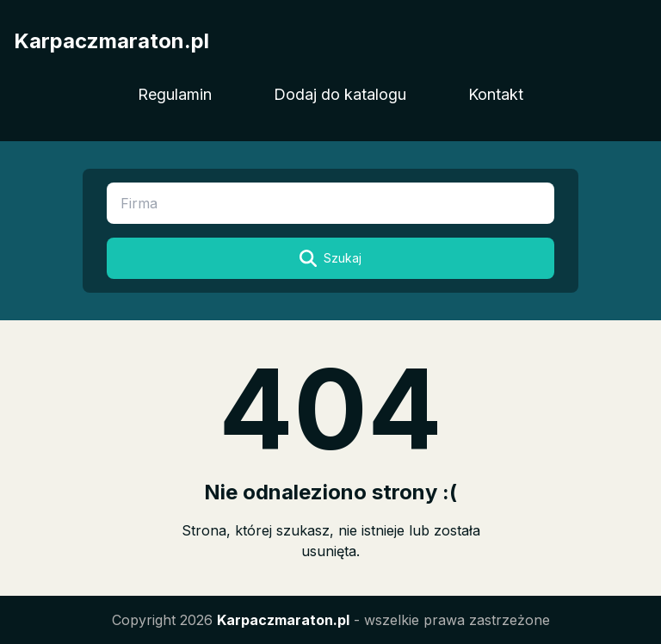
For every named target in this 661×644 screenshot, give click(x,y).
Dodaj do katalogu (340, 94)
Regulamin (175, 94)
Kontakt (496, 94)
